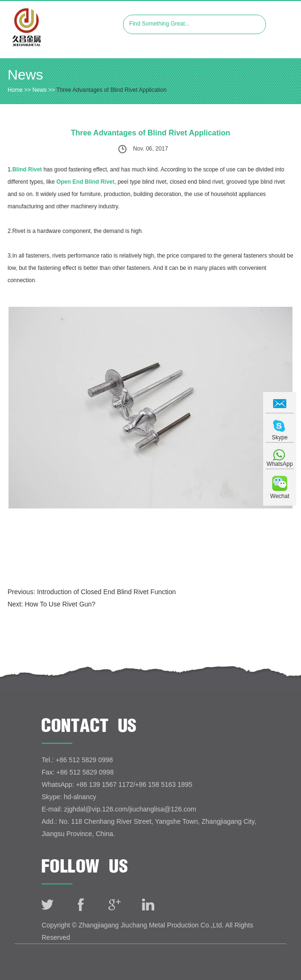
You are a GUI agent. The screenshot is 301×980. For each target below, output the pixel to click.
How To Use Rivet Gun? (60, 604)
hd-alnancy (80, 797)
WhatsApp (279, 464)
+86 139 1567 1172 (104, 784)
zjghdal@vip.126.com (96, 809)
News (25, 75)
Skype (279, 437)
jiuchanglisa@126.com (163, 809)
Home (15, 90)
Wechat (280, 496)
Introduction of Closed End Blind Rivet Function (106, 592)
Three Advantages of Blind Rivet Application (111, 90)
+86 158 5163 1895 (164, 784)
